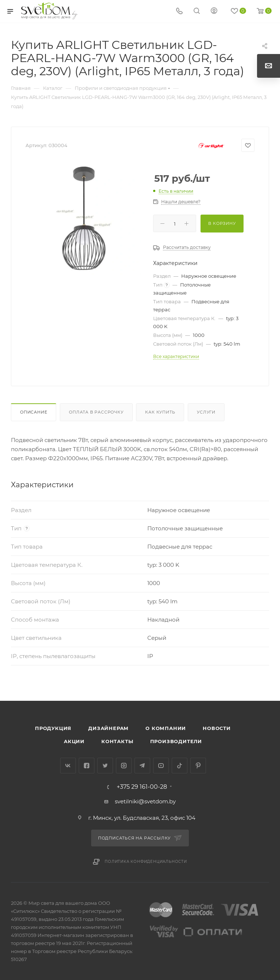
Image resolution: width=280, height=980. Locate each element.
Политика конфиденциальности (146, 862)
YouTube (161, 766)
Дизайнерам (108, 728)
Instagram (124, 766)
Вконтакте (68, 766)
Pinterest (198, 766)
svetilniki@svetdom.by (145, 801)
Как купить (160, 412)
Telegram (142, 766)
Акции (74, 741)
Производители (176, 741)
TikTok (180, 766)
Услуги (206, 412)
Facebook (87, 766)
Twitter (105, 766)
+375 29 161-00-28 (142, 787)
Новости (217, 728)
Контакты (117, 741)
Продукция (53, 728)
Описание (34, 412)
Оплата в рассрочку (96, 412)
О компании (166, 728)
